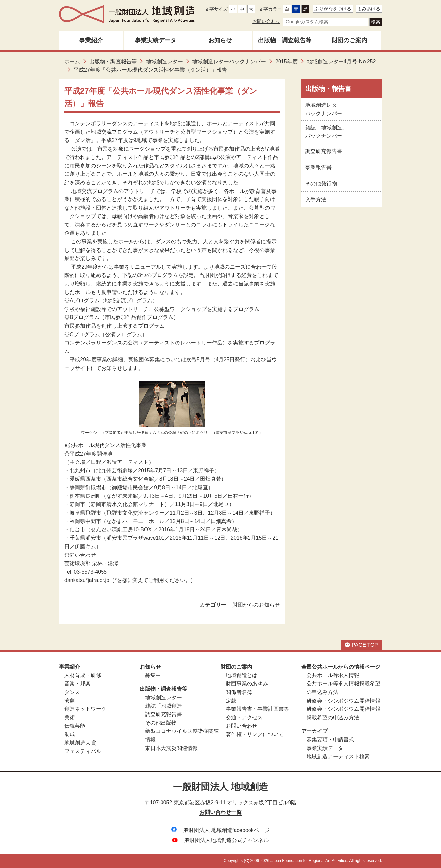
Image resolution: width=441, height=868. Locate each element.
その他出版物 (161, 723)
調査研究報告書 (324, 151)
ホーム (72, 61)
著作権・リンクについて (255, 734)
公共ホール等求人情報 (333, 675)
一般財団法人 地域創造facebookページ (220, 830)
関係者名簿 (239, 692)
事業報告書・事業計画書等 (257, 709)
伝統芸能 (75, 726)
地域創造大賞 (80, 743)
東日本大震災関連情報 (171, 748)
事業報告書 (318, 167)
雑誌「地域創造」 (166, 706)
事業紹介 (91, 40)
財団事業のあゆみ (247, 684)
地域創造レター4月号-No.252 (341, 61)
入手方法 (316, 200)
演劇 (70, 701)
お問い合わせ (266, 21)
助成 (70, 734)
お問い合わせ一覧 (220, 812)
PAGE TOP (361, 645)
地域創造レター (164, 61)
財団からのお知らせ (256, 605)
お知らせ (220, 40)
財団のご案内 (349, 40)
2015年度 (286, 61)
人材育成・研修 (83, 675)
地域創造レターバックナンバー (229, 61)
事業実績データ (156, 40)
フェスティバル (83, 751)
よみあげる (369, 9)
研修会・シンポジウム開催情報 (343, 701)
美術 (70, 718)
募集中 (153, 675)
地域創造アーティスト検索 (338, 756)
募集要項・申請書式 (330, 740)
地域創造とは (242, 675)
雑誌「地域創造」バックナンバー (326, 132)
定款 (231, 701)
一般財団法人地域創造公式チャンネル (220, 840)
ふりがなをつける (333, 9)
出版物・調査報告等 (285, 40)
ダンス (72, 692)
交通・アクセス (244, 718)
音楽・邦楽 (77, 684)
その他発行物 (321, 183)
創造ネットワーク (85, 709)
